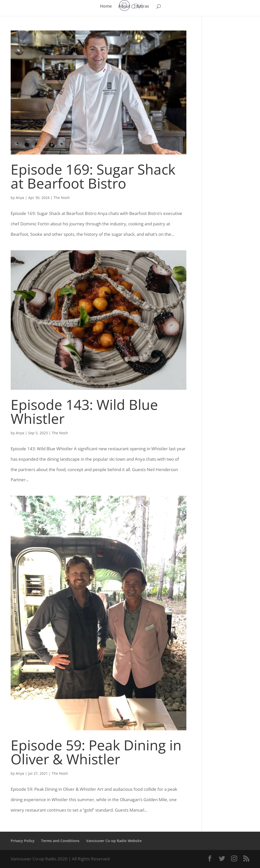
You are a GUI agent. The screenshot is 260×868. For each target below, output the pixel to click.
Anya (20, 198)
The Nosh (62, 198)
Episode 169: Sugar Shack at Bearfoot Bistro (93, 176)
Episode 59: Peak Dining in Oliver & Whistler (96, 752)
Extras (143, 7)
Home (106, 7)
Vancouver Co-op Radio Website (114, 841)
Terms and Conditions (60, 841)
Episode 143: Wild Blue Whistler (84, 411)
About (124, 7)
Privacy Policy (23, 841)
